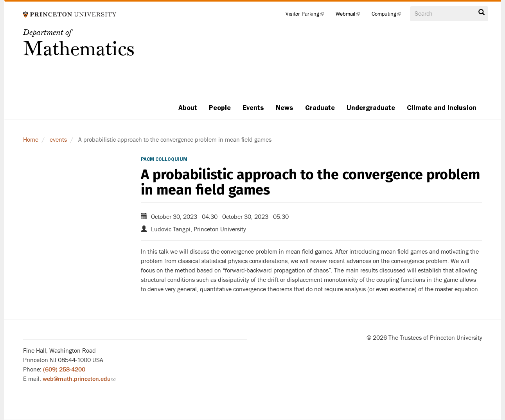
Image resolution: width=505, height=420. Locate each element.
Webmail (351, 16)
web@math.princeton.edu (79, 379)
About (188, 108)
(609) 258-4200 (64, 370)
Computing (389, 16)
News (285, 108)
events (58, 140)
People (220, 108)
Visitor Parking (308, 16)
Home (31, 140)
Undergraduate (371, 108)
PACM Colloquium (164, 159)
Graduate (320, 108)
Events (253, 108)
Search (482, 13)
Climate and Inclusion (442, 108)
